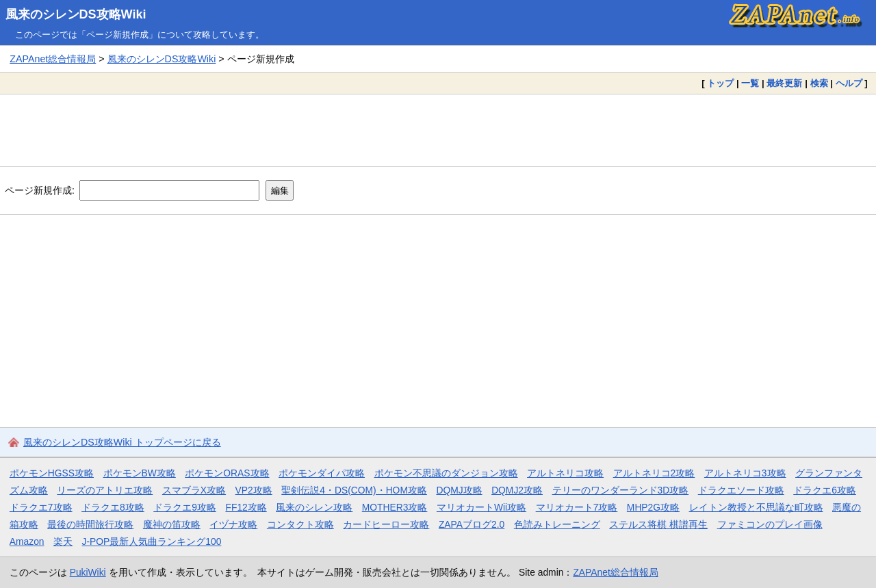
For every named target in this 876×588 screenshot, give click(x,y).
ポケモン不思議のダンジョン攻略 (446, 473)
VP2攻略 (254, 490)
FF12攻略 (246, 507)
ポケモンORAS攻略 (227, 473)
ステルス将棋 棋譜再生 (658, 524)
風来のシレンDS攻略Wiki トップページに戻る (122, 442)
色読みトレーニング (557, 524)
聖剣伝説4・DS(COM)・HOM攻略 (354, 490)
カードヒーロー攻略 (386, 524)
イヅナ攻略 (233, 524)
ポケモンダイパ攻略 (322, 473)
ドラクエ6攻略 (825, 490)
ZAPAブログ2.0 (472, 524)
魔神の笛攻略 (172, 524)
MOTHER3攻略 (395, 507)
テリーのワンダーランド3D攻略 (621, 490)
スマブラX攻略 (194, 490)
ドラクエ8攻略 (113, 507)
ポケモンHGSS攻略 (52, 473)
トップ (720, 83)
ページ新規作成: (40, 190)
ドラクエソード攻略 (741, 490)
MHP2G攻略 (653, 507)
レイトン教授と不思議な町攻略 (756, 507)
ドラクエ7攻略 (41, 507)
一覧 (750, 83)
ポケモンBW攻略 (140, 473)
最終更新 (784, 83)
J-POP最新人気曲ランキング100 (152, 541)
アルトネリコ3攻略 (745, 473)
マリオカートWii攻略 (481, 507)
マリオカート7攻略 (577, 507)
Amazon (27, 541)
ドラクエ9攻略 (185, 507)
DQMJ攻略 (459, 490)
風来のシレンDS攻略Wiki (76, 14)
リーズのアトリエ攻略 (105, 490)
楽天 (63, 541)
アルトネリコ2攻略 (654, 473)
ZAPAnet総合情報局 (53, 59)
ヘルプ (849, 83)
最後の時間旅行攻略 (90, 524)
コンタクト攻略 (300, 524)
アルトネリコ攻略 (565, 473)
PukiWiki (88, 572)
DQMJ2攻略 (517, 490)
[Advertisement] (438, 130)
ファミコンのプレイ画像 (770, 524)
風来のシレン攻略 (314, 507)
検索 (819, 83)
